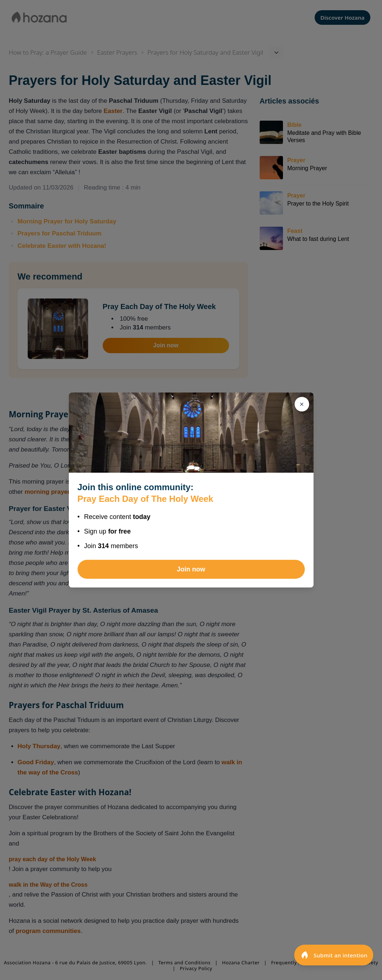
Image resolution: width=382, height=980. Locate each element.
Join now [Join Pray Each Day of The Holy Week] (191, 569)
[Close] (302, 404)
